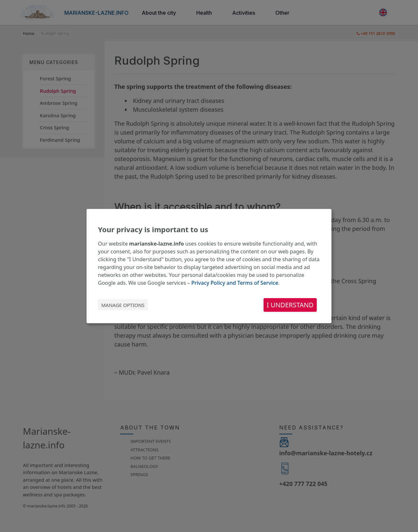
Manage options (123, 305)
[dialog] (209, 266)
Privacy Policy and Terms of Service (235, 283)
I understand (290, 305)
